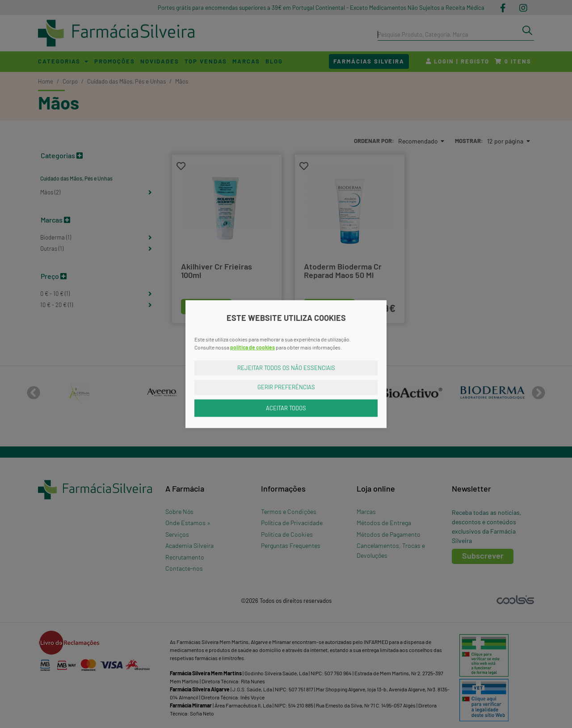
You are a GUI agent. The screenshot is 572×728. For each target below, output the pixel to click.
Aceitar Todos (286, 408)
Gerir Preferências (286, 387)
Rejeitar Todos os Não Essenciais (286, 367)
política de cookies (252, 347)
